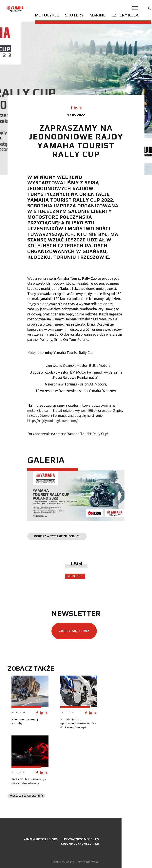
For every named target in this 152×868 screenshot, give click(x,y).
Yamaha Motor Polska (41, 839)
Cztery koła (125, 15)
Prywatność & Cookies (81, 839)
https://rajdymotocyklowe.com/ (52, 421)
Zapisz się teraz (74, 631)
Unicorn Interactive (87, 862)
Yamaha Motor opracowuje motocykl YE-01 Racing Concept (78, 723)
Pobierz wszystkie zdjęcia (57, 536)
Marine (98, 15)
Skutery (74, 15)
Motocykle (47, 15)
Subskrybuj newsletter (80, 844)
